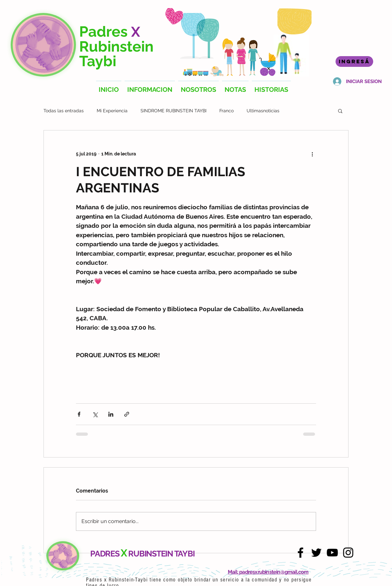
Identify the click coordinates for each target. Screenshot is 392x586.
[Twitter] (316, 553)
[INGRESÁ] (354, 61)
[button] (340, 111)
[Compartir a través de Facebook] (79, 414)
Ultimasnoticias (263, 111)
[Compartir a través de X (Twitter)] (95, 414)
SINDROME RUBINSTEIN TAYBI (173, 111)
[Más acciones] (312, 154)
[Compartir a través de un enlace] (127, 414)
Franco (227, 111)
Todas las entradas (64, 111)
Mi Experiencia (112, 111)
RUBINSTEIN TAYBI (161, 554)
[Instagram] (348, 553)
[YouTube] (332, 553)
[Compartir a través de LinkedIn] (111, 414)
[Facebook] (300, 553)
